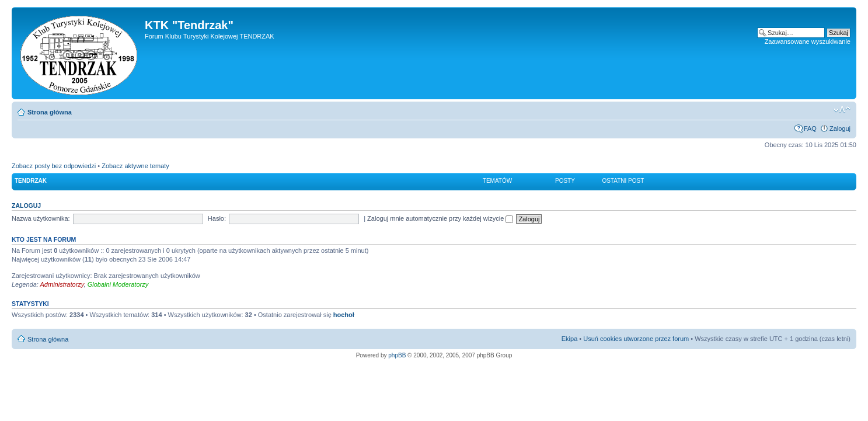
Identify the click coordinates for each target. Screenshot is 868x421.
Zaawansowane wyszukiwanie (808, 41)
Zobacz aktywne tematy (135, 166)
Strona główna (50, 112)
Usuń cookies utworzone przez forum (636, 339)
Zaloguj (840, 128)
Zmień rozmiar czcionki (842, 110)
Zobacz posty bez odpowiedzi (54, 166)
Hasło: (217, 218)
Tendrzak (31, 181)
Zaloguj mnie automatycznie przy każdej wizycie (440, 218)
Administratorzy (62, 284)
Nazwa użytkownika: (41, 218)
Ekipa (570, 339)
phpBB (397, 355)
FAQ (810, 128)
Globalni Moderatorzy (118, 284)
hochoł (344, 315)
